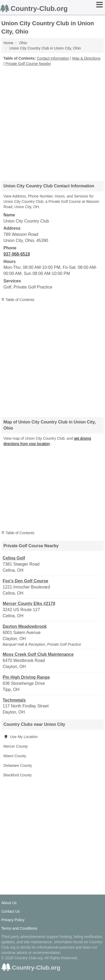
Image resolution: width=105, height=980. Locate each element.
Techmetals (14, 700)
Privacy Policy (13, 920)
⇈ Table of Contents (18, 300)
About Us (9, 903)
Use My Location (21, 737)
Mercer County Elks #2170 (29, 604)
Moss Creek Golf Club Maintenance (38, 654)
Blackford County (18, 775)
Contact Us (10, 911)
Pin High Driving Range (26, 677)
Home (8, 43)
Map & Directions (86, 58)
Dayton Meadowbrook (25, 626)
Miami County (15, 756)
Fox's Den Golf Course (25, 581)
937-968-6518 (17, 254)
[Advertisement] (52, 122)
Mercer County (16, 746)
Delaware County (18, 765)
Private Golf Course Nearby (28, 64)
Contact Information (53, 58)
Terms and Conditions (19, 928)
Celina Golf (14, 558)
